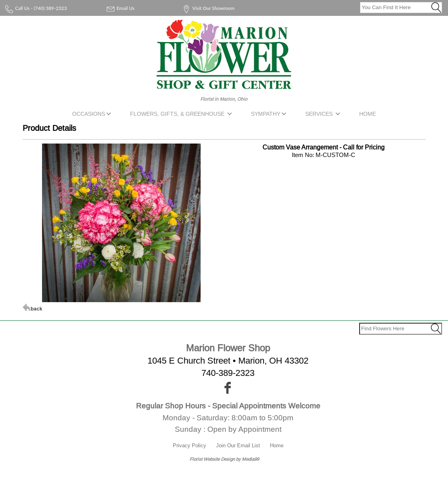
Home (277, 445)
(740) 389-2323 (50, 8)
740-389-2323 (228, 373)
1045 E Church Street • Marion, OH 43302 (228, 361)
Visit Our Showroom (213, 8)
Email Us (125, 8)
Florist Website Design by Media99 (224, 459)
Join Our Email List (238, 445)
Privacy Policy (190, 445)
